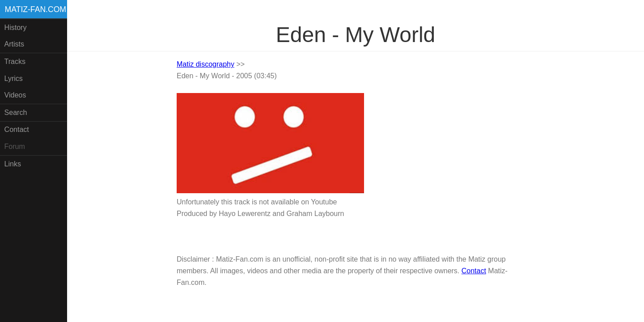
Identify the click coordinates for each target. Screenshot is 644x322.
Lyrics (14, 78)
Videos (15, 95)
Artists (14, 44)
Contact (17, 129)
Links (13, 164)
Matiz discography (205, 64)
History (16, 28)
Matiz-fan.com (36, 9)
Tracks (15, 61)
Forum (15, 146)
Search (16, 112)
